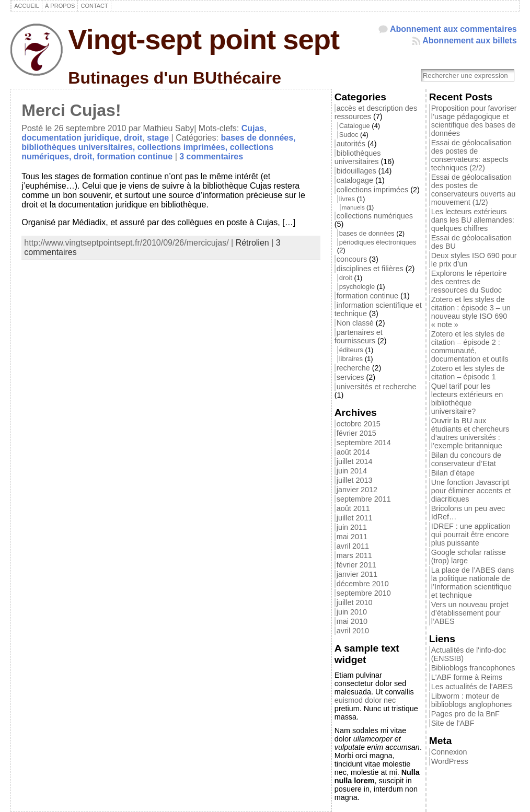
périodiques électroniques (378, 242)
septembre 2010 (364, 593)
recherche (353, 368)
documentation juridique (70, 138)
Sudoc (349, 135)
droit (133, 138)
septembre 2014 (364, 443)
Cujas (253, 128)
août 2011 (353, 508)
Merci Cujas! (71, 110)
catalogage (355, 180)
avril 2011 (353, 546)
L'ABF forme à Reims (467, 677)
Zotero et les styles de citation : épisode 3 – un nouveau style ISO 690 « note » (471, 312)
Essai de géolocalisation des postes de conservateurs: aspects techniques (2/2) (471, 155)
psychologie (357, 287)
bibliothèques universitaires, (79, 147)
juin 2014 (352, 471)
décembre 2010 (363, 584)
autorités (351, 144)
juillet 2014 (355, 461)
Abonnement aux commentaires (453, 29)
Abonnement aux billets (469, 40)
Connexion (449, 752)
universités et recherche (377, 387)
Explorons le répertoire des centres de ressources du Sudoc (469, 282)
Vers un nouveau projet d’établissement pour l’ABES (470, 613)
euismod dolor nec (365, 700)
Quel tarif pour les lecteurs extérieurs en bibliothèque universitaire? (467, 399)
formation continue (135, 156)
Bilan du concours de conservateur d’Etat (466, 459)
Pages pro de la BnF (465, 714)
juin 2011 (352, 527)
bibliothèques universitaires (358, 157)
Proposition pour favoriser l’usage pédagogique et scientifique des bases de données (474, 121)
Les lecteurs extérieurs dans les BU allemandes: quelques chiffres (473, 220)
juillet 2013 (355, 480)
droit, (85, 156)
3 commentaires (211, 156)
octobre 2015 (359, 424)
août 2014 (353, 452)
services (350, 377)
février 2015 (356, 433)
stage (158, 138)
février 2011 (356, 565)
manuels (353, 207)
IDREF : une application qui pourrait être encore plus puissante (471, 535)
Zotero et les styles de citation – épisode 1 (468, 373)
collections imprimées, (184, 147)
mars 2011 (354, 555)
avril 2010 (353, 631)
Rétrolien (252, 243)
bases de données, (258, 138)
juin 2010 (352, 612)
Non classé (355, 323)
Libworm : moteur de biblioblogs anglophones (471, 700)
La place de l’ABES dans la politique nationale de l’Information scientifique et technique (473, 583)
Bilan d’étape (453, 473)
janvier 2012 (357, 490)
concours (352, 259)
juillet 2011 (355, 518)
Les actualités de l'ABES (472, 687)
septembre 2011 (364, 499)
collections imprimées (373, 190)
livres (347, 199)
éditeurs (351, 350)
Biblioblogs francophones (473, 668)
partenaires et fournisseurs (359, 337)
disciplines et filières (370, 269)
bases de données (367, 233)
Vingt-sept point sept (204, 39)
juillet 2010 (355, 602)
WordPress (450, 761)
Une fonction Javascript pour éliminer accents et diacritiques (471, 491)
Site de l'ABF (453, 723)
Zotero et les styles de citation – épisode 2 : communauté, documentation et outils (470, 346)
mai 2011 (352, 537)
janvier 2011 (357, 574)
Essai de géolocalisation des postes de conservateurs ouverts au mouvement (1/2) (474, 190)
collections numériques (375, 216)
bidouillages (356, 171)
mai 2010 (352, 621)
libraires (351, 359)
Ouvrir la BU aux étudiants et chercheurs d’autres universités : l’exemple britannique (470, 433)
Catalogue (355, 126)
